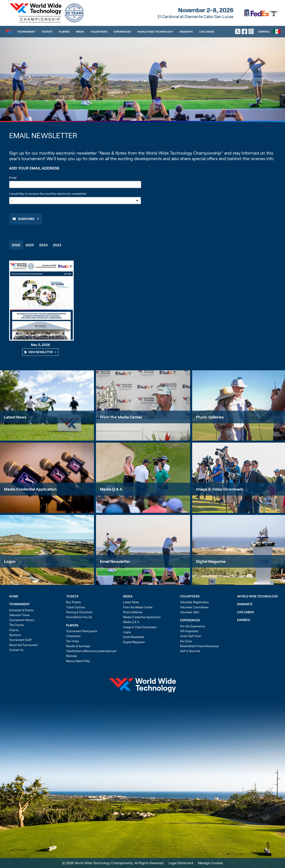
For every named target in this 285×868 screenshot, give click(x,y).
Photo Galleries (133, 612)
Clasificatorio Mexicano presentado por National (91, 653)
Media (80, 31)
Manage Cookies (210, 863)
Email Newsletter (115, 561)
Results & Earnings (78, 646)
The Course (16, 625)
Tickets (47, 31)
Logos (10, 561)
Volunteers (99, 31)
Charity (14, 630)
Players (64, 31)
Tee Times (72, 641)
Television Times (19, 615)
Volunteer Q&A (190, 612)
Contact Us (16, 650)
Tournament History (22, 620)
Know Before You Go (79, 617)
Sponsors (15, 635)
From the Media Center (121, 417)
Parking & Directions (79, 612)
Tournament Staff (20, 640)
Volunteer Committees (194, 607)
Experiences (122, 31)
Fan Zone (186, 641)
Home (14, 596)
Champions (73, 636)
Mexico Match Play (78, 661)
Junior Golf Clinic (191, 636)
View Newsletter (41, 352)
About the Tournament (23, 645)
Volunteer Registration (194, 602)
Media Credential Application (30, 489)
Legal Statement (181, 863)
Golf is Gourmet (190, 651)
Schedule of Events (21, 610)
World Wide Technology (155, 31)
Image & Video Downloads (140, 627)
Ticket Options (76, 607)
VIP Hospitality (189, 631)
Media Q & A (111, 489)
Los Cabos (207, 31)
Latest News (15, 417)
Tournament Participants (82, 631)
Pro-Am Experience (192, 626)
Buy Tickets (73, 602)
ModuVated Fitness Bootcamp (199, 646)
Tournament (26, 31)
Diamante (186, 31)
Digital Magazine (134, 642)
